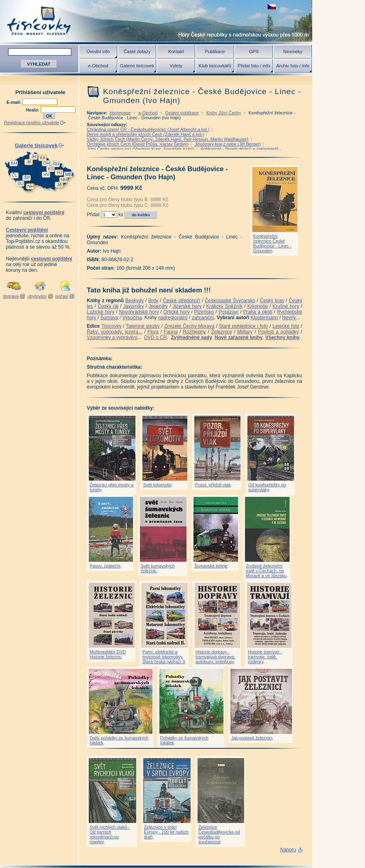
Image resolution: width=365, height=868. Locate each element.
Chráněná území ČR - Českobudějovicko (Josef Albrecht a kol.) (148, 129)
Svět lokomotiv (157, 485)
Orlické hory (177, 312)
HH (64, 180)
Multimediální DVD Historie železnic (108, 654)
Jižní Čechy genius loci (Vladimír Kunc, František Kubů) (141, 149)
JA (59, 185)
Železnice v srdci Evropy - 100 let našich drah (166, 832)
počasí (62, 296)
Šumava (109, 318)
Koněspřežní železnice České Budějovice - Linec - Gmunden (272, 243)
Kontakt (176, 52)
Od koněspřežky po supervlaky (267, 487)
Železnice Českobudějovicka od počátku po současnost (219, 834)
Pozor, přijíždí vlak (213, 485)
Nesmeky (293, 52)
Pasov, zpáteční (105, 566)
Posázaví (229, 312)
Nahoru (288, 850)
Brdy (154, 301)
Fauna (171, 332)
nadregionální (173, 318)
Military (245, 332)
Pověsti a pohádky (278, 332)
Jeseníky (158, 306)
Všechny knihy (282, 337)
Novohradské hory (139, 312)
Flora (153, 332)
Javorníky (133, 306)
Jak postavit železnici (252, 738)
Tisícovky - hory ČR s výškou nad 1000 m (156, 21)
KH (14, 163)
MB (68, 174)
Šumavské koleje (211, 566)
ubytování (37, 296)
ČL (15, 175)
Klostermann (264, 318)
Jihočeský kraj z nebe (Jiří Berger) (228, 144)
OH (46, 163)
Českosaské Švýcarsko (230, 301)
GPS (254, 52)
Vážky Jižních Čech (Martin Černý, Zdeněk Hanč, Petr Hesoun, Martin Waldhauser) (168, 139)
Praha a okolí (258, 312)
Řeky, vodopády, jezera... (115, 332)
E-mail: (14, 102)
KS (51, 169)
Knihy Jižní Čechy (224, 113)
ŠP (27, 178)
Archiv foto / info (293, 66)
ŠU (20, 183)
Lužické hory (101, 312)
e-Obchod (98, 66)
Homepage (120, 113)
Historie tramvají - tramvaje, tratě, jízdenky (265, 657)
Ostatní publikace (182, 113)
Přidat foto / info (254, 66)
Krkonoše (258, 306)
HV (46, 174)
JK (29, 162)
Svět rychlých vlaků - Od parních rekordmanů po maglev (110, 834)
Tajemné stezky (143, 326)
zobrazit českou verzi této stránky (272, 7)
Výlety (176, 66)
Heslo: (33, 110)
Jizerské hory (187, 306)
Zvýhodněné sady (191, 337)
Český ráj (108, 306)
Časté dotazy (137, 52)
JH (34, 157)
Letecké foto (286, 326)
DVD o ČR (155, 337)
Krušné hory (286, 306)
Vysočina (132, 318)
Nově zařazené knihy (238, 337)
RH (56, 164)
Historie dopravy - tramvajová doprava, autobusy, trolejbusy (215, 657)
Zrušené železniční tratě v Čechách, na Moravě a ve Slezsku (266, 571)
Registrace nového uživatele (32, 122)
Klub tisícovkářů (215, 66)
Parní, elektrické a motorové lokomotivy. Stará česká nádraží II (164, 657)
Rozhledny (194, 332)
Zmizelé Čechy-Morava (189, 326)
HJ (59, 172)
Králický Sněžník (225, 306)
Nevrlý (289, 318)
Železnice (222, 332)
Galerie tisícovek (137, 66)
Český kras (272, 301)
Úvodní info (98, 52)
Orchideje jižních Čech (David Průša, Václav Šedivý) (138, 144)
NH (31, 186)
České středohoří (182, 301)
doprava (11, 296)
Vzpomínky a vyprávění (112, 337)
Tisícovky (112, 326)
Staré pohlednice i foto (244, 326)
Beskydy (134, 301)
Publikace (215, 52)
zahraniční (203, 318)
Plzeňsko (204, 312)
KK (43, 158)
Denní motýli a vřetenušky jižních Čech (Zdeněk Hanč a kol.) (145, 134)
